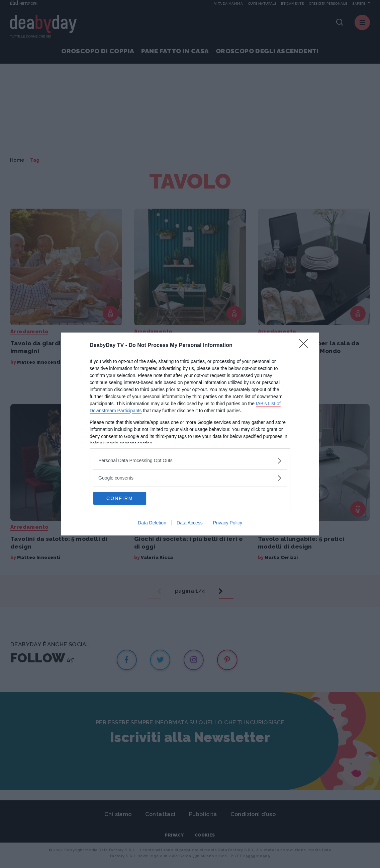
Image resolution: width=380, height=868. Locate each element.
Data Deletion (152, 523)
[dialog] (190, 434)
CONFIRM (125, 498)
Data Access (190, 523)
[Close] (306, 345)
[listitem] (190, 460)
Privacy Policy (228, 523)
